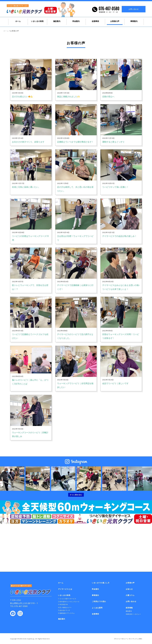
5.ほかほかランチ (64, 610)
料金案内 (76, 21)
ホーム (18, 21)
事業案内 (134, 21)
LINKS (140, 639)
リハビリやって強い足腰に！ (115, 187)
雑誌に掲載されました (68, 96)
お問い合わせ (134, 9)
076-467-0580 (21, 606)
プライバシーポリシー (120, 639)
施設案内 (57, 21)
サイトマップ (133, 639)
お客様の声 (115, 21)
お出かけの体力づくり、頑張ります (28, 142)
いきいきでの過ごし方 (150, 55)
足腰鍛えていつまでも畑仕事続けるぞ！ (75, 142)
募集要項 (129, 611)
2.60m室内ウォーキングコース (69, 602)
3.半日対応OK (63, 604)
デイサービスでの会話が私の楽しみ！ (119, 236)
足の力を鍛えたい (22, 96)
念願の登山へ (108, 96)
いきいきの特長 (37, 21)
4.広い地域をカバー (65, 607)
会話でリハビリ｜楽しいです (115, 383)
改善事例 (95, 21)
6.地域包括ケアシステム (66, 613)
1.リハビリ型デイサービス (67, 599)
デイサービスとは (150, 35)
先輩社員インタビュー (133, 614)
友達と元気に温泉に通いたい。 (26, 187)
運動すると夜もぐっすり (113, 142)
